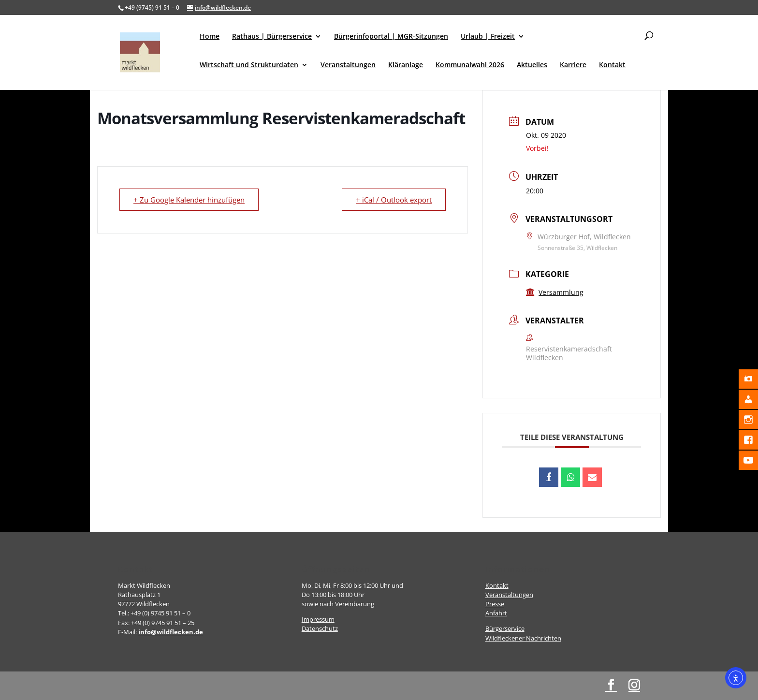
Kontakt (612, 65)
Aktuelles (532, 65)
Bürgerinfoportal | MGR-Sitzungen (391, 37)
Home (210, 37)
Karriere (573, 65)
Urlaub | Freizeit (488, 37)
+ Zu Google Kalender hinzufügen (189, 200)
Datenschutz (320, 628)
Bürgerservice (505, 628)
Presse (495, 604)
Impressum (318, 619)
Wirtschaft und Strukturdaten (249, 65)
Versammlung (555, 292)
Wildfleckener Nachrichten (523, 638)
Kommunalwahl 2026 (470, 65)
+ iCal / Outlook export (394, 200)
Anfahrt (496, 613)
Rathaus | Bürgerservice (272, 37)
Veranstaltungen (348, 65)
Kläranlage (406, 65)
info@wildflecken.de (171, 632)
